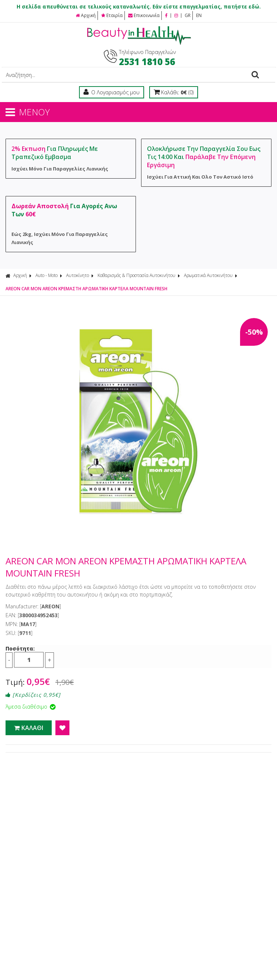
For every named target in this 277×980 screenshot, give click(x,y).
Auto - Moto (47, 275)
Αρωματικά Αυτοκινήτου (208, 275)
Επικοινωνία (144, 15)
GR (188, 15)
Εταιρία (112, 15)
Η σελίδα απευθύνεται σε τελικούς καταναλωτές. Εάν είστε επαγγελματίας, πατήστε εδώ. (139, 7)
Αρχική (86, 15)
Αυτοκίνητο (78, 275)
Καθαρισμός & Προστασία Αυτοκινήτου (136, 275)
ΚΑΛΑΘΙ (29, 728)
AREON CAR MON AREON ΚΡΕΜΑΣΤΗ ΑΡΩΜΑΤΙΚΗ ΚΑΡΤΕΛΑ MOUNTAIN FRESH (86, 289)
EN (199, 15)
